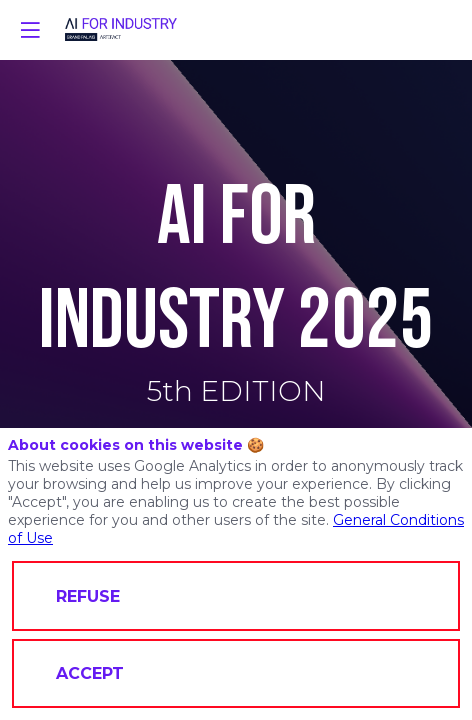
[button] (30, 30)
